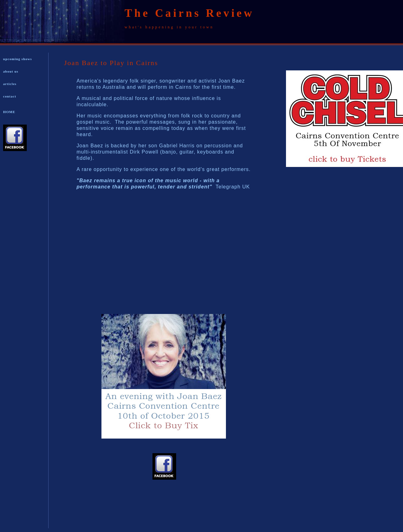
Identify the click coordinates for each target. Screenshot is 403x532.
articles (10, 84)
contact (10, 96)
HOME (9, 112)
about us (11, 71)
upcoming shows (18, 59)
